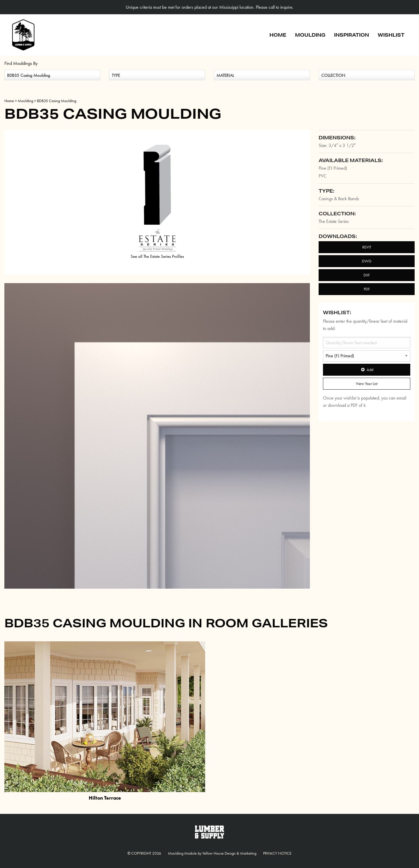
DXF (367, 275)
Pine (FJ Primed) (333, 168)
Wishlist (391, 35)
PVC (323, 176)
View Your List (367, 384)
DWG (367, 261)
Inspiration (351, 35)
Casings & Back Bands (339, 199)
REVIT (367, 247)
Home (278, 35)
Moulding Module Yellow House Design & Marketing (212, 853)
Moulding (310, 35)
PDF (367, 289)
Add (367, 370)
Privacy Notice (277, 853)
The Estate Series (334, 221)
